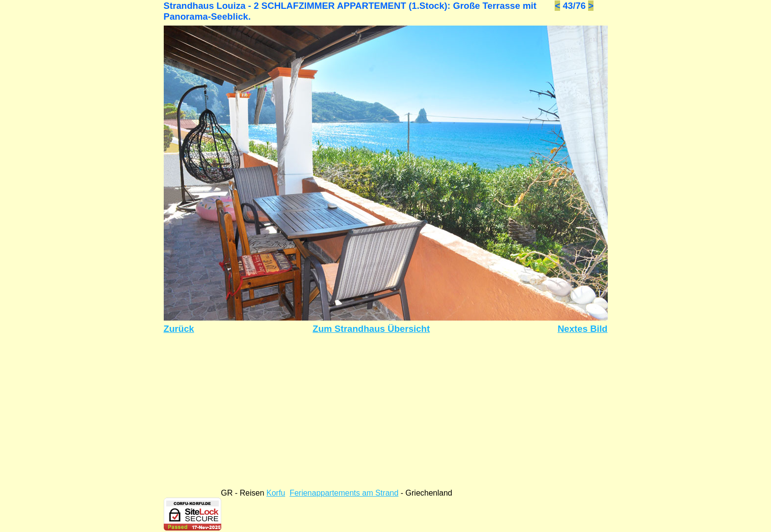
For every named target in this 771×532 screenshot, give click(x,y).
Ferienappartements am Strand (344, 493)
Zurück (179, 329)
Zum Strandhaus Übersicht (371, 329)
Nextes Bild (583, 329)
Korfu (276, 493)
